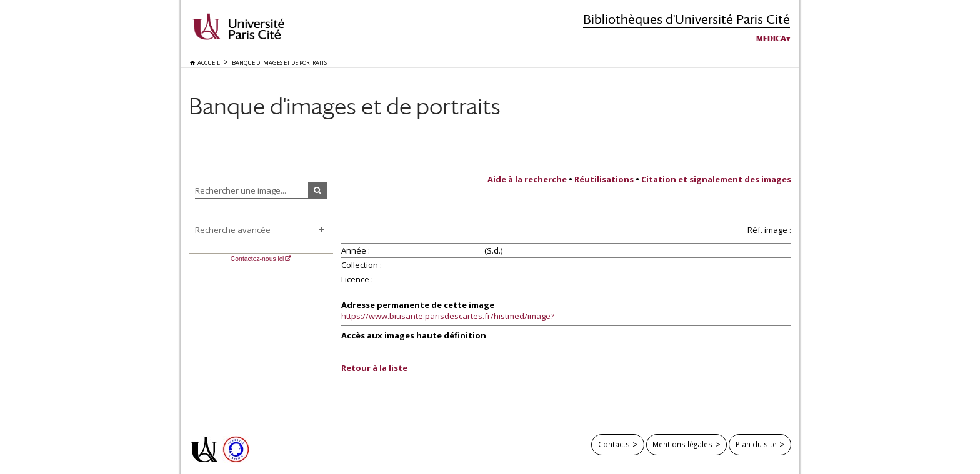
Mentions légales (682, 444)
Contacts (614, 444)
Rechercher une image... (241, 190)
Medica (771, 39)
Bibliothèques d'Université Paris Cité (687, 19)
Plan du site (756, 444)
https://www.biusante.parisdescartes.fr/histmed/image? (448, 316)
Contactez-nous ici (257, 259)
